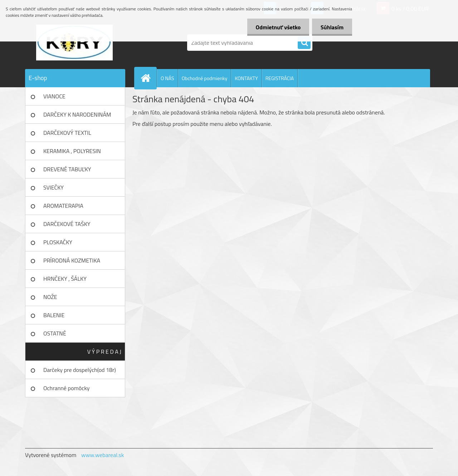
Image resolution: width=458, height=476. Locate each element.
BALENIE (54, 315)
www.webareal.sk (103, 455)
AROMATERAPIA (63, 206)
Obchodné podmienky (205, 78)
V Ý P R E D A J (104, 352)
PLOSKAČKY (58, 242)
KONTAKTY (246, 78)
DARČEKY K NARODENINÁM (77, 114)
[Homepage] (148, 78)
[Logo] (74, 43)
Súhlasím (332, 27)
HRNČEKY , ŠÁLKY (65, 279)
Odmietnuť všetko (277, 27)
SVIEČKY (53, 187)
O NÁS (167, 78)
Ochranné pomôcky (67, 388)
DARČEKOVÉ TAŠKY (67, 224)
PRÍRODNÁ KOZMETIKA (72, 260)
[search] (304, 43)
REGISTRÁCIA (280, 78)
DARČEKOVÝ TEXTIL (67, 133)
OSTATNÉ (55, 333)
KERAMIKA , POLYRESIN (72, 151)
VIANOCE (54, 96)
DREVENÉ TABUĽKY (67, 169)
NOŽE (50, 297)
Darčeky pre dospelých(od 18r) (80, 370)
